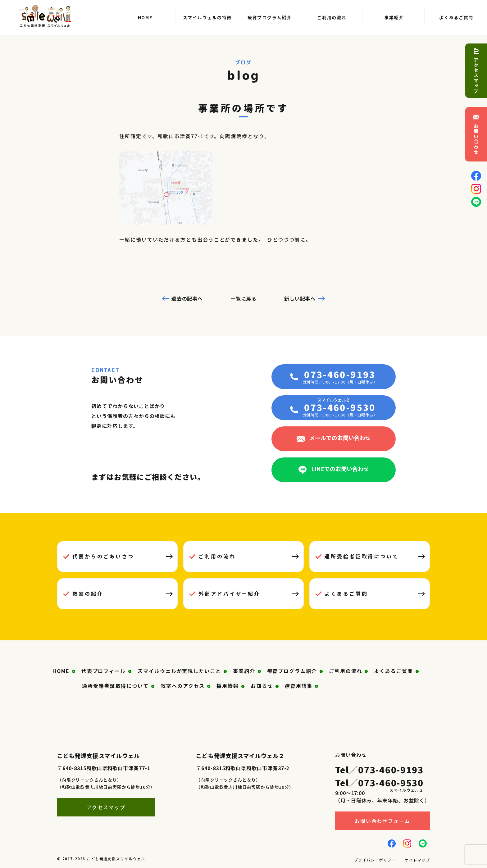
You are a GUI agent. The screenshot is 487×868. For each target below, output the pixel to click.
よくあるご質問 (346, 593)
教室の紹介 (88, 593)
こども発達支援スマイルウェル (116, 859)
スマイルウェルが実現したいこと (179, 671)
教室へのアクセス (183, 686)
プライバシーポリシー (375, 860)
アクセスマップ (476, 75)
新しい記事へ (300, 298)
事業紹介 (244, 671)
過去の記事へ (187, 298)
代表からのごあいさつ (103, 556)
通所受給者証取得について (362, 556)
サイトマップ (417, 860)
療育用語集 (299, 686)
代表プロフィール (104, 671)
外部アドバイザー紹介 (229, 593)
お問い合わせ (476, 139)
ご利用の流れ (217, 556)
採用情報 (228, 686)
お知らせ (262, 686)
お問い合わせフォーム (382, 821)
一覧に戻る (244, 298)
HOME (61, 671)
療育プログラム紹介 (292, 671)
